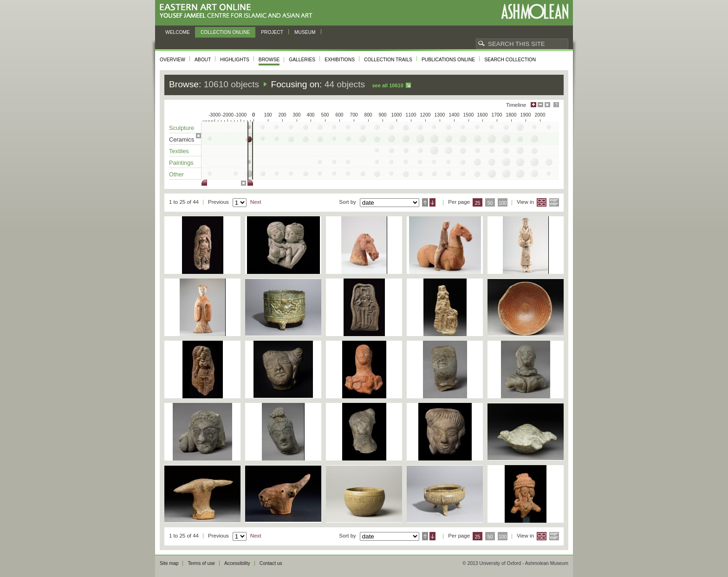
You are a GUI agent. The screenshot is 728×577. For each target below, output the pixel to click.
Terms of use (201, 563)
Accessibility (237, 563)
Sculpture (182, 128)
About (203, 60)
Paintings (181, 163)
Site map (169, 563)
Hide (547, 105)
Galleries (302, 60)
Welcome (178, 32)
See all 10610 (387, 85)
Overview (172, 60)
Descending (432, 202)
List (554, 202)
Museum (305, 32)
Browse (269, 60)
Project (272, 32)
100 (503, 203)
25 (478, 203)
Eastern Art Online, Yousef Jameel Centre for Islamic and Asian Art (238, 11)
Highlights (235, 60)
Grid (542, 202)
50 (490, 203)
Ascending (425, 202)
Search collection (510, 60)
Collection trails (388, 60)
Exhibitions (340, 60)
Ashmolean (535, 11)
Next (256, 202)
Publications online (448, 60)
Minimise (540, 105)
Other (176, 174)
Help (556, 105)
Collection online (225, 32)
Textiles (179, 151)
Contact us (271, 563)
